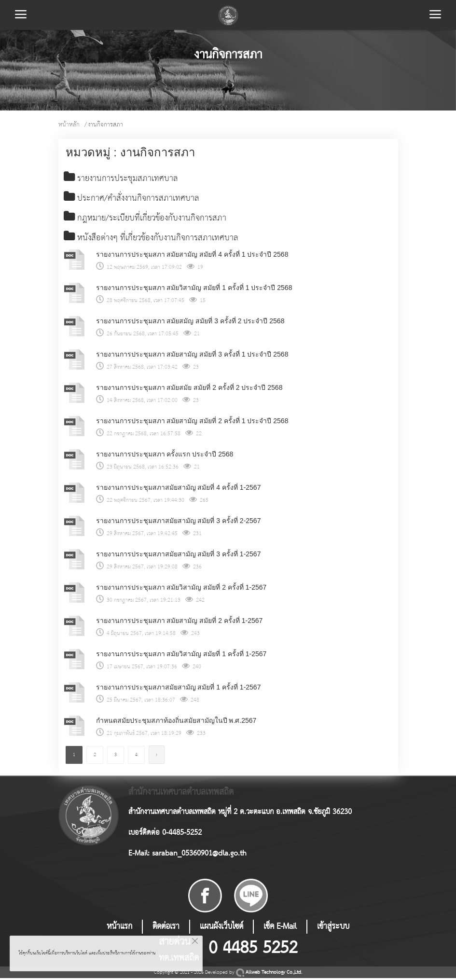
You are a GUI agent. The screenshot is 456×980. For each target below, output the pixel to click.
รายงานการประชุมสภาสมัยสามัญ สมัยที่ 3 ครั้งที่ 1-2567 (179, 556)
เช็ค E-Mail (280, 929)
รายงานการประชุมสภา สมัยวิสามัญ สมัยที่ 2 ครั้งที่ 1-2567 (181, 589)
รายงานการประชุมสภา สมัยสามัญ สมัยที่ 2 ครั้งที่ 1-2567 (180, 622)
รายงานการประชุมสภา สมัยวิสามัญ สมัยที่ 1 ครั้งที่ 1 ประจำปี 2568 (194, 290)
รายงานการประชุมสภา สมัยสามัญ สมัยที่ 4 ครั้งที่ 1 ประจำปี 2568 (192, 256)
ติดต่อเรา (166, 929)
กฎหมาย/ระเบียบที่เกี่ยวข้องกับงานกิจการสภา (148, 220)
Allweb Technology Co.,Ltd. (269, 974)
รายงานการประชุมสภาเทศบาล (122, 179)
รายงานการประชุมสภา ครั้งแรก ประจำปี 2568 (165, 456)
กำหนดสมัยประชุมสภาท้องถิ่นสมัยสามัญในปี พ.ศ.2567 (176, 722)
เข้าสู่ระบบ (333, 929)
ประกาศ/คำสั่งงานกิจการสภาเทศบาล (133, 199)
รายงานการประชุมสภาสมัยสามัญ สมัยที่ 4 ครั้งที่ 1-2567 (179, 489)
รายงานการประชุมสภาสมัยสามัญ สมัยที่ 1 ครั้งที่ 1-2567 (179, 689)
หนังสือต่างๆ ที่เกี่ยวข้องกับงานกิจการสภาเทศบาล (154, 240)
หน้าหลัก (69, 125)
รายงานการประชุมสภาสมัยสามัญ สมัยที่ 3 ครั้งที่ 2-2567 (179, 523)
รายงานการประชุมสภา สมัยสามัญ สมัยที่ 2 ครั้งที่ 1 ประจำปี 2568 (192, 423)
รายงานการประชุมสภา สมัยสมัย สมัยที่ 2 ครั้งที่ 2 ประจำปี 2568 (189, 389)
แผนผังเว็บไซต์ (221, 929)
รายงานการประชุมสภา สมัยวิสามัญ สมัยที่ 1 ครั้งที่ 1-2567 (181, 656)
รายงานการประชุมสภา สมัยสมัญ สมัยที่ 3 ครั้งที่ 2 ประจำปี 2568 (190, 323)
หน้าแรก (119, 929)
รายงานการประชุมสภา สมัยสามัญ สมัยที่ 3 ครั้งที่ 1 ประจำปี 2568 (192, 356)
